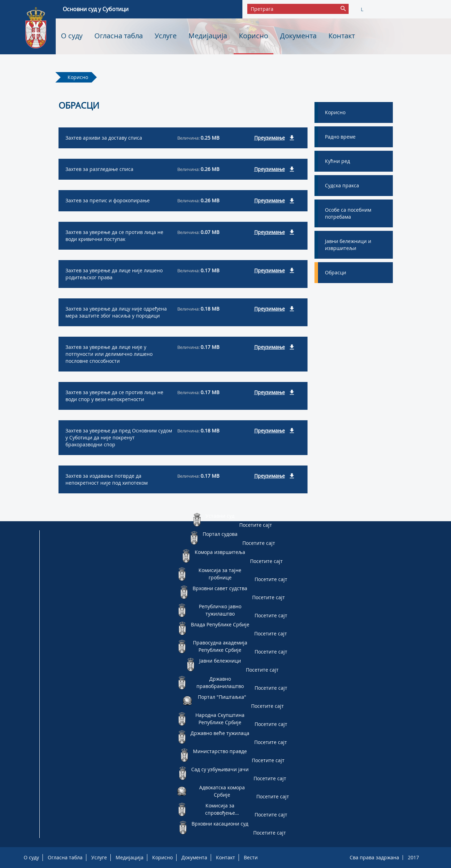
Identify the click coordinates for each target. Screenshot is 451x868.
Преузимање (270, 138)
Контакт (342, 36)
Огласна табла (119, 36)
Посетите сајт (256, 525)
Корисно (254, 36)
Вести (251, 857)
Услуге (166, 36)
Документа (298, 36)
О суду (72, 36)
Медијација (208, 36)
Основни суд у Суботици (96, 9)
